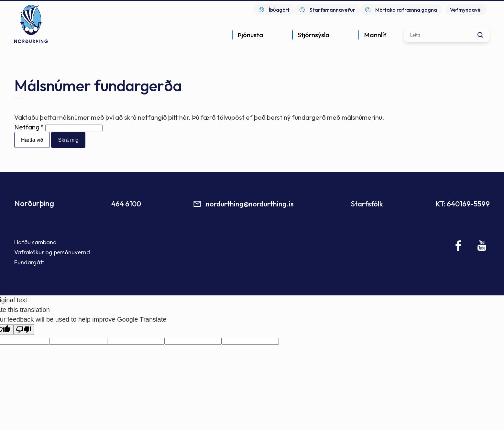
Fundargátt (29, 262)
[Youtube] (482, 246)
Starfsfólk (367, 204)
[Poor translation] (24, 330)
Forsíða (16, 57)
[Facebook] (459, 246)
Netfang (27, 127)
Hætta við (32, 140)
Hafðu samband (35, 242)
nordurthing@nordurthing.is (250, 204)
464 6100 (126, 204)
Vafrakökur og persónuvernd (52, 252)
